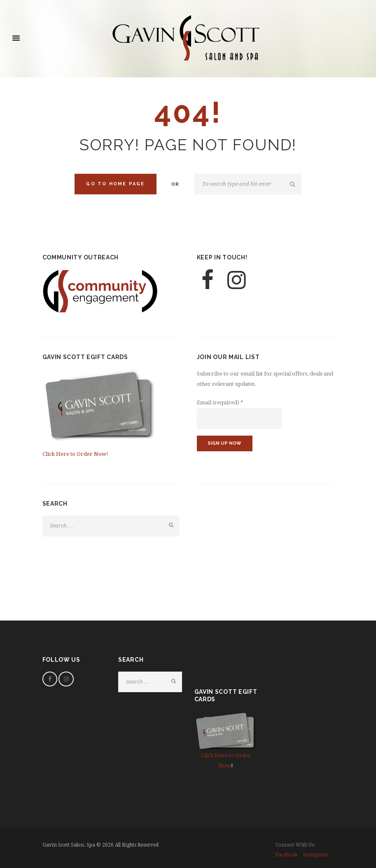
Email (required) (220, 402)
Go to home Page (115, 184)
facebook (287, 855)
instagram (316, 855)
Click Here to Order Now (74, 454)
